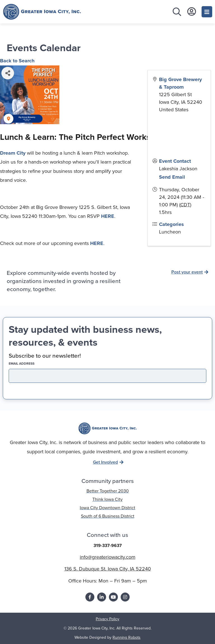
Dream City (13, 153)
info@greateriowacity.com (108, 557)
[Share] (8, 73)
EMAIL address (31, 364)
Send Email (172, 177)
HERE (108, 216)
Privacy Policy (107, 619)
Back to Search (17, 61)
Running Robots (127, 637)
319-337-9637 (108, 545)
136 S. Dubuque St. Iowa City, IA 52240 (108, 569)
